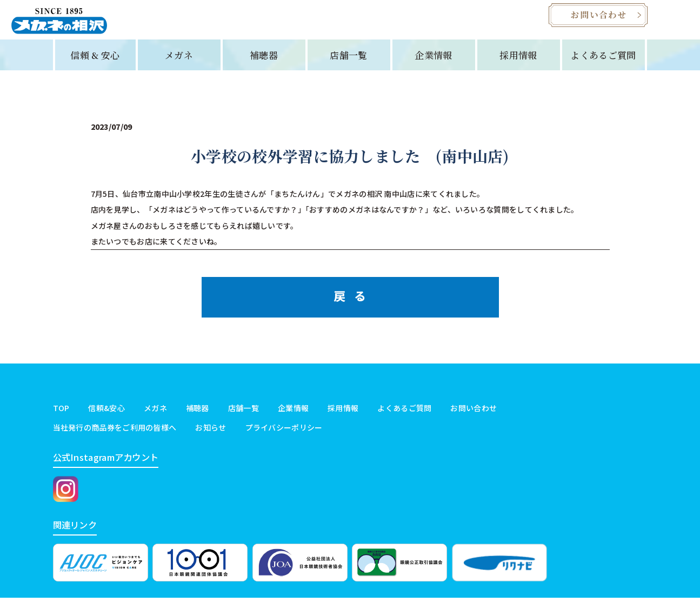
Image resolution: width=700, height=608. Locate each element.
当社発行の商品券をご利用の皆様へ (115, 433)
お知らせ (211, 433)
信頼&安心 (106, 414)
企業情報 (433, 61)
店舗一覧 (348, 61)
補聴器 (264, 61)
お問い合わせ (474, 414)
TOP (61, 414)
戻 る (350, 302)
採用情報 (518, 61)
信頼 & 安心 (95, 61)
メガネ (179, 61)
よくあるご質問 (603, 61)
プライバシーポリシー (284, 433)
